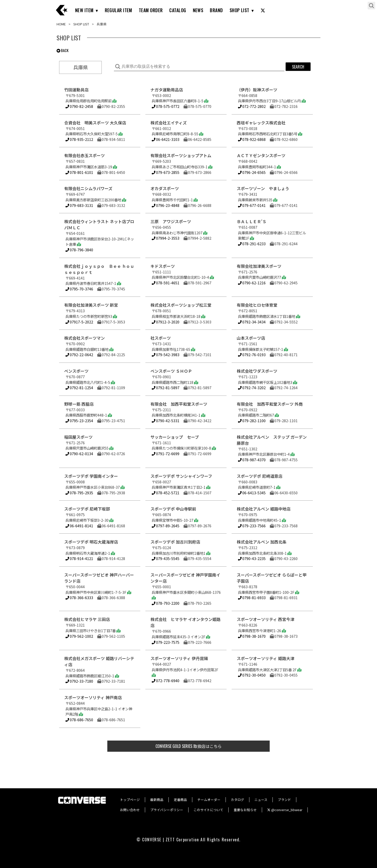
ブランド (284, 800)
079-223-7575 (166, 642)
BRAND (216, 10)
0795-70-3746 (79, 289)
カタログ (237, 800)
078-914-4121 (79, 558)
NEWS (198, 10)
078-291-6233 (252, 244)
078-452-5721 (166, 493)
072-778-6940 (166, 681)
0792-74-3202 (252, 388)
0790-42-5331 (166, 421)
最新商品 (157, 800)
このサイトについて (208, 810)
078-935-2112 (79, 139)
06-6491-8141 (79, 526)
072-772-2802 (252, 106)
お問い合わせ (130, 810)
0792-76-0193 (252, 355)
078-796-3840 (79, 250)
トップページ (130, 800)
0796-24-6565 (252, 172)
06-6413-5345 (252, 493)
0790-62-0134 (79, 454)
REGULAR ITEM (118, 10)
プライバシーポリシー (167, 810)
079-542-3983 (166, 355)
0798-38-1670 (252, 636)
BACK (63, 50)
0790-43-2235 (252, 558)
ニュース (261, 800)
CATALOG (178, 10)
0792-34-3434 (252, 322)
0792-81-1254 (79, 388)
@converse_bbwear (285, 810)
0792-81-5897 (166, 388)
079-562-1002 (79, 636)
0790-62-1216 (252, 283)
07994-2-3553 (166, 238)
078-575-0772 (166, 106)
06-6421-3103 (166, 139)
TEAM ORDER (151, 10)
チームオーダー (209, 800)
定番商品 (180, 800)
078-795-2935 (79, 493)
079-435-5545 (166, 558)
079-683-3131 (79, 205)
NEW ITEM (84, 10)
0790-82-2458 (79, 106)
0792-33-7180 (79, 681)
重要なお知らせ (245, 810)
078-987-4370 (252, 460)
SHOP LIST (239, 10)
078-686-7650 (79, 720)
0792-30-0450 (252, 675)
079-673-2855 (166, 172)
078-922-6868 (252, 139)
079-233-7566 (252, 526)
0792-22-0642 (79, 355)
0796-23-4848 (166, 205)
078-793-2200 (166, 603)
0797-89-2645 (166, 526)
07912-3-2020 (166, 322)
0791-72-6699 (166, 454)
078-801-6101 (79, 172)
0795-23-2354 (79, 421)
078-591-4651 (166, 283)
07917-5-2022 (79, 322)
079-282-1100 (252, 421)
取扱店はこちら (189, 746)
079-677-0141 (252, 205)
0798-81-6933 (252, 597)
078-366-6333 (79, 597)
